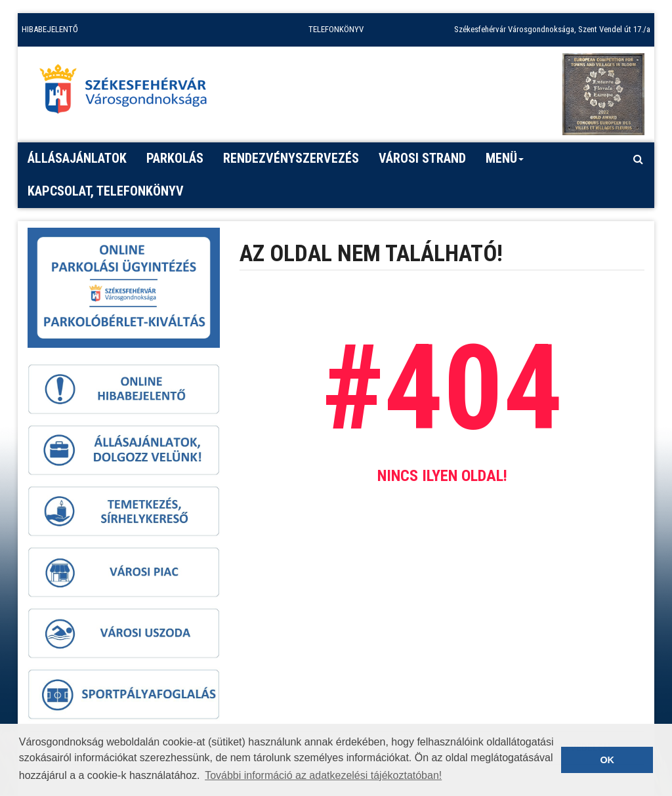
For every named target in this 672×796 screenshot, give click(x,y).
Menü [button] (505, 163)
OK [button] (607, 760)
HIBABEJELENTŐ (50, 29)
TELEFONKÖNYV (336, 29)
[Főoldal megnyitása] (129, 93)
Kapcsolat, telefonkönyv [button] (106, 191)
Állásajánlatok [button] (77, 158)
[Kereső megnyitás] (638, 159)
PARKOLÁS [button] (175, 158)
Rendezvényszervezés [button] (291, 158)
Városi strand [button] (422, 158)
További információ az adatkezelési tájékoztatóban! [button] (323, 775)
